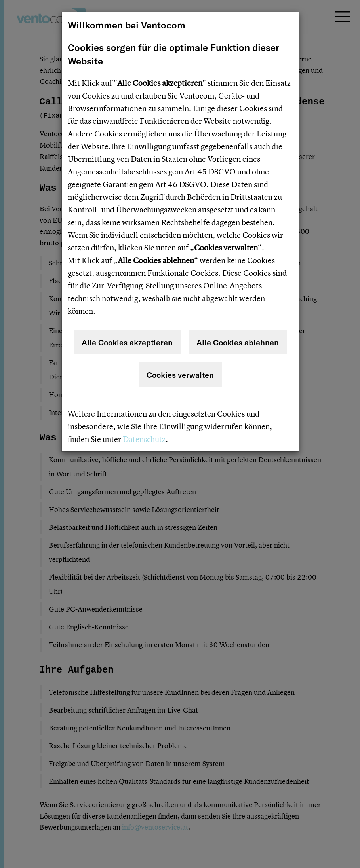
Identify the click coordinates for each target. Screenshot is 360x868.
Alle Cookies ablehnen (238, 342)
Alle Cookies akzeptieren (127, 342)
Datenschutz (144, 439)
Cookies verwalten (180, 375)
